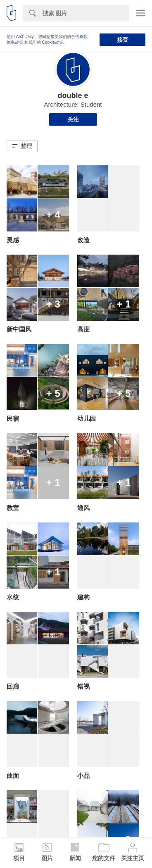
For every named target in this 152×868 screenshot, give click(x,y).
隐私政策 (15, 42)
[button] (22, 146)
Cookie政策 (53, 42)
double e (73, 95)
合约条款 (79, 37)
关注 (73, 119)
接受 (123, 40)
